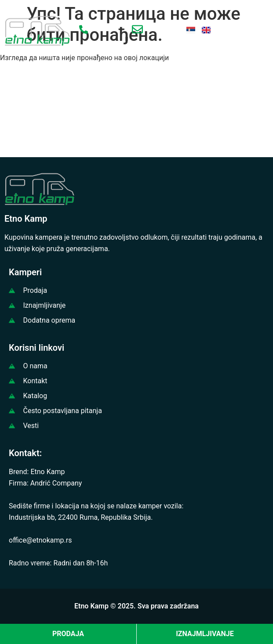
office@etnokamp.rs (40, 540)
